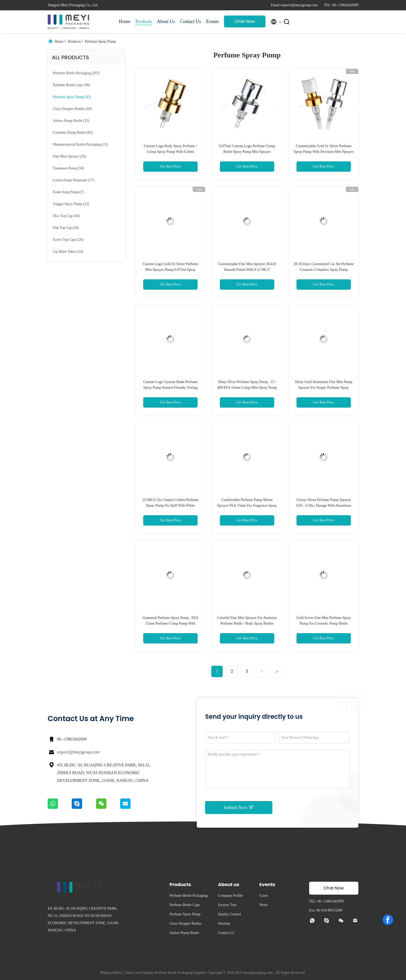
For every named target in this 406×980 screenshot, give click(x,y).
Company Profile (230, 896)
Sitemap (224, 923)
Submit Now (239, 807)
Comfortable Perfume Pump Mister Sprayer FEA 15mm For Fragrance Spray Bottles (247, 506)
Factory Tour (227, 905)
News (264, 905)
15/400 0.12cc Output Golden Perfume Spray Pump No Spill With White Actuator (170, 506)
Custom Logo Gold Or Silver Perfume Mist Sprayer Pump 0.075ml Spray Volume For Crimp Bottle (170, 270)
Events (212, 21)
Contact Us (191, 21)
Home (125, 21)
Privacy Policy (111, 973)
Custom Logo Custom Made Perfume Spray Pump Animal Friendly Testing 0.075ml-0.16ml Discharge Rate (170, 388)
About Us (166, 21)
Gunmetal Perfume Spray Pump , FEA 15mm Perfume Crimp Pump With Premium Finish (170, 623)
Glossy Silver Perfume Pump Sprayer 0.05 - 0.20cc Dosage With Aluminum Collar (324, 506)
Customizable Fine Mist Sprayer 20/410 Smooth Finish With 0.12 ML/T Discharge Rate (247, 270)
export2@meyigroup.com (78, 752)
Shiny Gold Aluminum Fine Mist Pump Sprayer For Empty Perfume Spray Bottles (324, 388)
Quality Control (229, 914)
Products (144, 21)
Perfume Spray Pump (100, 42)
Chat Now (245, 21)
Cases (264, 896)
